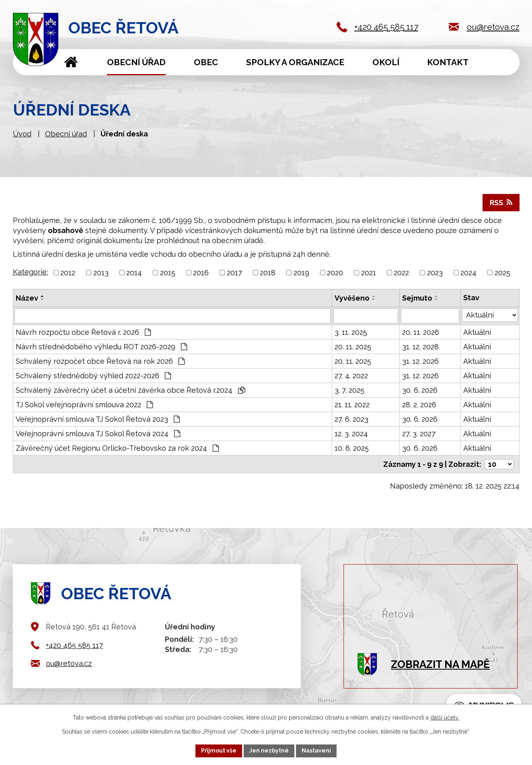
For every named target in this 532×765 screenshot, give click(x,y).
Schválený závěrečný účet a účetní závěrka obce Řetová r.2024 (130, 390)
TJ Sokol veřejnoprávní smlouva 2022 (84, 405)
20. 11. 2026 (421, 332)
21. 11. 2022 (352, 405)
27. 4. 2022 (351, 376)
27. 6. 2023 (351, 419)
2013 (101, 273)
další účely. (445, 718)
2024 (468, 273)
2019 (301, 273)
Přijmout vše (219, 751)
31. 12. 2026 (420, 361)
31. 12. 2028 (420, 347)
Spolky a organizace (295, 62)
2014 (134, 273)
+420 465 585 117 (386, 27)
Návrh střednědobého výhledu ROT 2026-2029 (101, 347)
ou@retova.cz (493, 27)
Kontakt (448, 62)
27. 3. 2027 (419, 434)
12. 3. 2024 (351, 434)
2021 (369, 273)
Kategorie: (30, 272)
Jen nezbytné (269, 751)
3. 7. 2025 (349, 390)
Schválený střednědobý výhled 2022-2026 (93, 376)
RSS (501, 203)
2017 (234, 273)
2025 (502, 273)
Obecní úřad (136, 62)
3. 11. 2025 (351, 332)
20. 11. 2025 (353, 347)
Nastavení (316, 751)
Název (27, 298)
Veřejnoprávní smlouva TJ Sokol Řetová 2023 (98, 419)
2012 (68, 273)
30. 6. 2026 (420, 390)
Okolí (386, 62)
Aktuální (477, 332)
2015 (168, 273)
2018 (268, 273)
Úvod (71, 62)
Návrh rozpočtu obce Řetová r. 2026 (83, 332)
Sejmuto (417, 298)
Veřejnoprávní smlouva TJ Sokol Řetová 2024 (98, 434)
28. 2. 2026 (419, 405)
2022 (401, 273)
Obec (206, 62)
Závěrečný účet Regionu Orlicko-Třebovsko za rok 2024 (117, 448)
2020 (335, 273)
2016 (201, 273)
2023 (435, 273)
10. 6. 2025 (352, 448)
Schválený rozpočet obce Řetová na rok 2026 (100, 361)
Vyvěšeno (352, 298)
